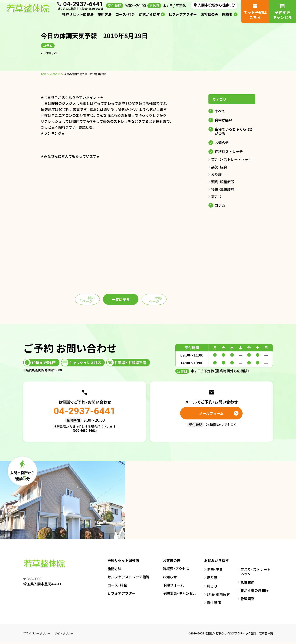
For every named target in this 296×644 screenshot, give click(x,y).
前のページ (79, 300)
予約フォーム (171, 586)
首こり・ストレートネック (231, 159)
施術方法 (105, 16)
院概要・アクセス (173, 570)
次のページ (163, 300)
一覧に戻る (121, 300)
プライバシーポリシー (37, 635)
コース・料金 (125, 16)
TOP (43, 74)
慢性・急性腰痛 (223, 189)
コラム (220, 205)
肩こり (216, 196)
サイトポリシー (64, 635)
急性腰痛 (247, 583)
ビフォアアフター (183, 16)
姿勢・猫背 (219, 167)
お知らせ (55, 74)
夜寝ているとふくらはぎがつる (234, 131)
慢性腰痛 (214, 604)
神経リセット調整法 (78, 16)
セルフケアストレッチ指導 (126, 578)
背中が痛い (223, 120)
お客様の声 (209, 16)
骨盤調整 (247, 600)
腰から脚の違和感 (254, 592)
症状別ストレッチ (229, 152)
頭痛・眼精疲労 (223, 182)
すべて (220, 111)
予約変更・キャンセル (177, 594)
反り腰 (216, 174)
